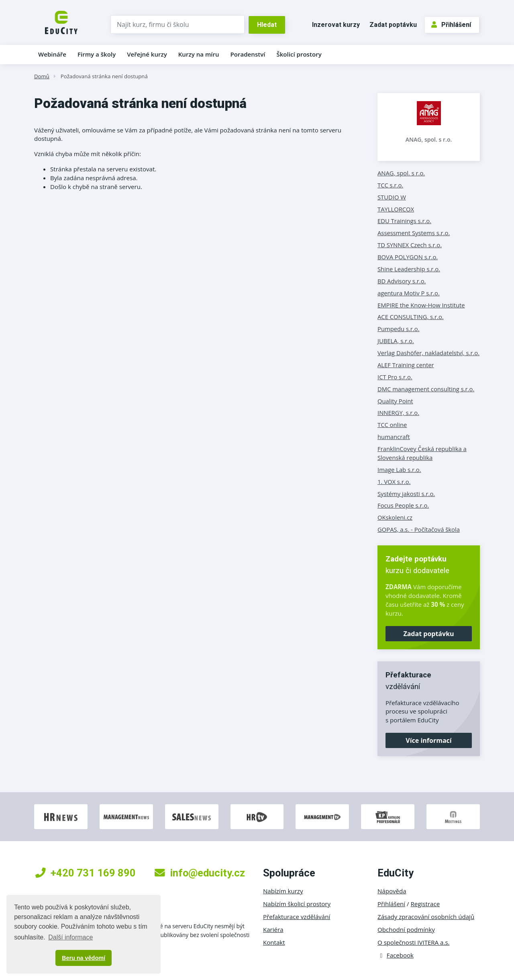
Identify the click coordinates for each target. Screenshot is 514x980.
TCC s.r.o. (390, 185)
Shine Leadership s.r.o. (409, 269)
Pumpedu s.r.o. (399, 329)
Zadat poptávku (393, 25)
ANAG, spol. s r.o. (429, 139)
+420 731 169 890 (86, 873)
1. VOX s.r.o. (394, 482)
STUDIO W (392, 197)
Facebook (396, 955)
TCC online (392, 425)
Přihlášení (451, 25)
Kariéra (273, 929)
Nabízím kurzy (283, 891)
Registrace (425, 904)
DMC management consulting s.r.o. (426, 389)
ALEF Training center (406, 365)
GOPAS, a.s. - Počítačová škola (419, 529)
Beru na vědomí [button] (84, 958)
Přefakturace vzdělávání (297, 917)
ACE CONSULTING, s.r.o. (411, 317)
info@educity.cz (200, 873)
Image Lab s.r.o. (399, 470)
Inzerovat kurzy (336, 25)
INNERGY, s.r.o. (398, 413)
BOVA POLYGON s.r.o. (408, 257)
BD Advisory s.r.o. (402, 281)
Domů (42, 76)
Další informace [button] (70, 937)
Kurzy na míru (199, 54)
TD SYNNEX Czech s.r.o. (410, 245)
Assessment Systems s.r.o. (414, 233)
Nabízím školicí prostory (297, 904)
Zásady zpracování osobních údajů (426, 917)
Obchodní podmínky (406, 929)
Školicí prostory (299, 54)
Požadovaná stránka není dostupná (104, 76)
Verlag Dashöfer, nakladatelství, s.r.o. (428, 353)
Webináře (52, 54)
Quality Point (395, 401)
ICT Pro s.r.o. (395, 377)
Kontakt (274, 942)
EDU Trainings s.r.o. (404, 221)
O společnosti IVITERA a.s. (414, 942)
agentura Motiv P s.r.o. (409, 293)
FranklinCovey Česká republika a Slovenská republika (422, 453)
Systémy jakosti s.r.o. (406, 494)
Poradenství (248, 54)
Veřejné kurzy (147, 54)
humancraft (394, 437)
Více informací (428, 740)
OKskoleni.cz (395, 517)
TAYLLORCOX (396, 209)
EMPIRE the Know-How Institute (421, 305)
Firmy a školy (97, 54)
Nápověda (392, 891)
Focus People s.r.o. (403, 505)
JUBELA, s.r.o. (396, 341)
